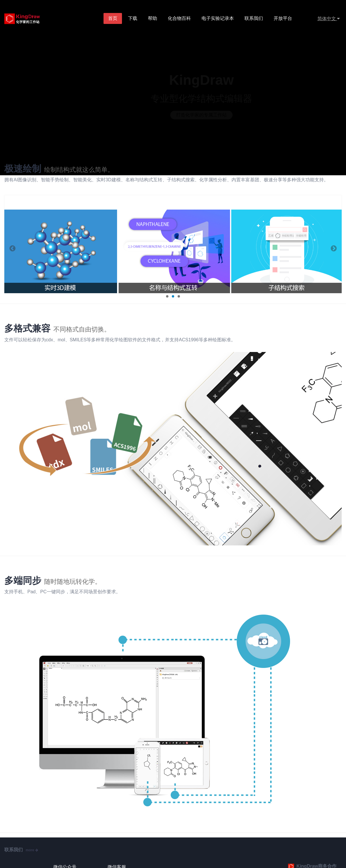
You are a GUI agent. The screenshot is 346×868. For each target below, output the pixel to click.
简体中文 (329, 19)
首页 (113, 18)
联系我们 (254, 18)
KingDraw (28, 19)
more (32, 850)
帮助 (153, 18)
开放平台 (283, 18)
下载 (133, 18)
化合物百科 (179, 18)
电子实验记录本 (218, 18)
